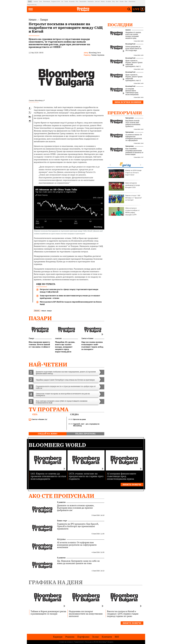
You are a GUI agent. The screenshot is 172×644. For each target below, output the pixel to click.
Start (117, 1)
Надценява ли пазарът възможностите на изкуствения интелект (86, 614)
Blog (113, 1)
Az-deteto (108, 1)
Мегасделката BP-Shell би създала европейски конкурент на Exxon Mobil (71, 303)
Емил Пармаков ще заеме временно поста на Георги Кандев (125, 174)
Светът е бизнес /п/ (38, 419)
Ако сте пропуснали (61, 496)
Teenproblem (83, 1)
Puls (77, 1)
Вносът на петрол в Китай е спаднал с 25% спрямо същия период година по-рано (123, 614)
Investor (36, 1)
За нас (96, 637)
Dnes (41, 1)
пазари (49, 311)
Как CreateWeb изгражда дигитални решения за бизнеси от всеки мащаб (134, 152)
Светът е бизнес (87, 338)
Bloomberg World (130, 44)
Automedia (91, 1)
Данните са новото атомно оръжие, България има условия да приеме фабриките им (76, 508)
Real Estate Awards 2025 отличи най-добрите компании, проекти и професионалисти (133, 125)
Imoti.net (97, 1)
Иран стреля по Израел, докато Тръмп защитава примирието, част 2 (134, 78)
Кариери (58, 637)
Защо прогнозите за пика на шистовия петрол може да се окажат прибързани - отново (70, 297)
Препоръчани (125, 113)
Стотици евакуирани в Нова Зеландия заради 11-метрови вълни (125, 186)
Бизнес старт (62, 521)
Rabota (103, 1)
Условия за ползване (66, 642)
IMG (30, 1)
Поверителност (79, 642)
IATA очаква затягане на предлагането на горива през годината (86, 476)
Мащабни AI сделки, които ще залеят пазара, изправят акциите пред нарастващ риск (133, 36)
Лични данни (89, 642)
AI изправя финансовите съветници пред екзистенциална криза (132, 93)
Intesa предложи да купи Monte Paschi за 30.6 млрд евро (133, 49)
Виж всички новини (128, 102)
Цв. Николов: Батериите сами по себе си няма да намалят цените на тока (78, 562)
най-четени (48, 364)
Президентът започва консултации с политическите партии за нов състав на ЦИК (125, 211)
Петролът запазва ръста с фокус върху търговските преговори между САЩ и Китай (69, 291)
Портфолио (83, 637)
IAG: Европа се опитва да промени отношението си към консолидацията (48, 476)
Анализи (58, 338)
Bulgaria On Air (56, 1)
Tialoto (66, 1)
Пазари (40, 318)
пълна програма (85, 434)
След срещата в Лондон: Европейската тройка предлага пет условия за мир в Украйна (125, 200)
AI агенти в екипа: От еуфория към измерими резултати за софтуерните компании (134, 139)
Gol (62, 1)
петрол (44, 311)
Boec (126, 1)
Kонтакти (107, 637)
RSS (117, 637)
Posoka (122, 1)
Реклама (70, 637)
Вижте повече (132, 485)
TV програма (49, 409)
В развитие (61, 502)
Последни (120, 25)
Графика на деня (56, 582)
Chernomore (132, 1)
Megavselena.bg (32, 5)
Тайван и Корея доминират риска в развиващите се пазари (48, 612)
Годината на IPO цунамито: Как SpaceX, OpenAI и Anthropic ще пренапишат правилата (78, 526)
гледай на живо (48, 434)
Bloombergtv (47, 1)
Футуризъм (61, 539)
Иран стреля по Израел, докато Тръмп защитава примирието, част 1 (134, 64)
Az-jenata (72, 1)
